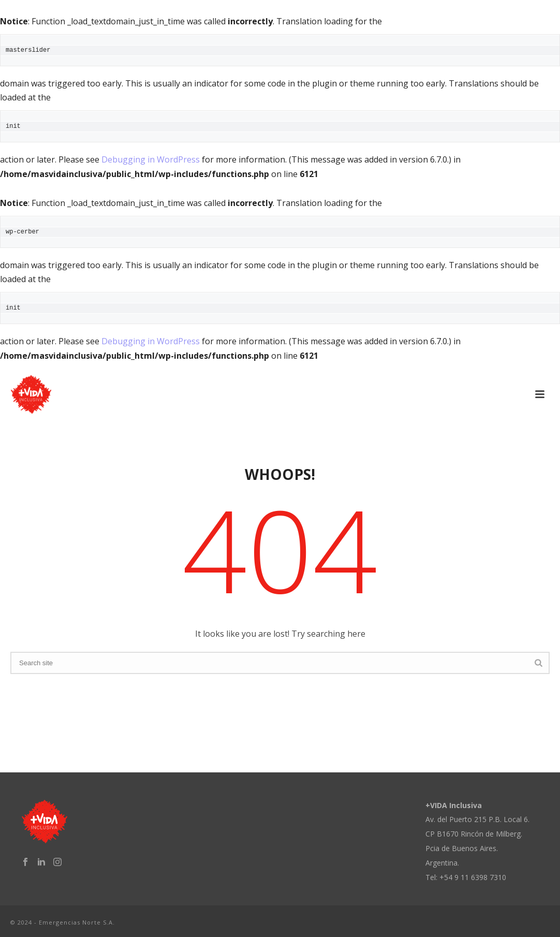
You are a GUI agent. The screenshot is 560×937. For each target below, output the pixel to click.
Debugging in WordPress (151, 159)
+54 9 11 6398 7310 (473, 877)
